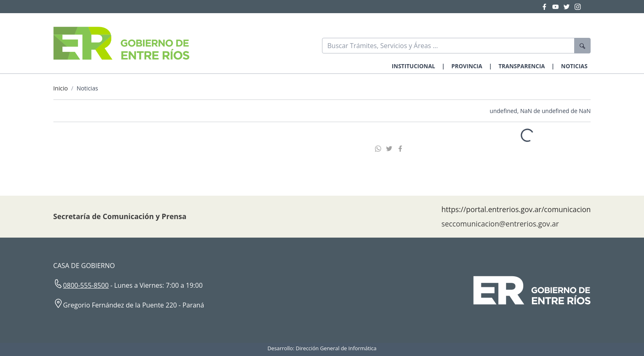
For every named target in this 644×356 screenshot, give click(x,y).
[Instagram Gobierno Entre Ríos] (578, 7)
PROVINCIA (467, 66)
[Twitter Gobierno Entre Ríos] (569, 7)
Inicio (61, 88)
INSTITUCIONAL (414, 66)
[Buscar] (448, 46)
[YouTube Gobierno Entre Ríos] (558, 7)
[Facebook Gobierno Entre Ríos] (547, 7)
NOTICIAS (574, 66)
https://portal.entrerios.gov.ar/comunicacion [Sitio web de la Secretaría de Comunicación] (516, 209)
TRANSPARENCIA (522, 66)
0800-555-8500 (86, 285)
